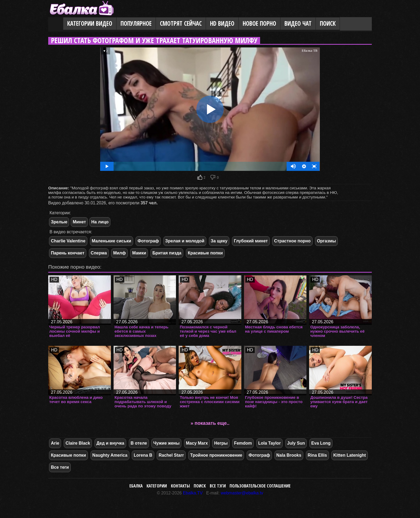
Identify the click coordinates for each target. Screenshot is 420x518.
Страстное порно (292, 241)
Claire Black (78, 443)
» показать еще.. (210, 423)
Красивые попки (205, 253)
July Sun (296, 443)
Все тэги (218, 486)
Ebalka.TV (193, 493)
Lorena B (143, 455)
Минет (79, 222)
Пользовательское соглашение (260, 486)
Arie (55, 443)
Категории (157, 486)
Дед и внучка (110, 443)
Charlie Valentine (68, 241)
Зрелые (59, 222)
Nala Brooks (289, 455)
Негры (221, 443)
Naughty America (110, 455)
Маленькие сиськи (112, 241)
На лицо (100, 222)
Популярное (136, 23)
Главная (56, 24)
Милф (119, 253)
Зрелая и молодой (185, 241)
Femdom (243, 443)
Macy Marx (197, 443)
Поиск (328, 23)
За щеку (219, 241)
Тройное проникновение (216, 455)
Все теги (60, 467)
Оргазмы (326, 241)
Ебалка (136, 486)
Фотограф (148, 241)
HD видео (222, 23)
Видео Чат (298, 23)
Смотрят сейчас (181, 23)
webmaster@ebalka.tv (242, 493)
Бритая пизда (167, 253)
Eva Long (321, 443)
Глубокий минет (251, 241)
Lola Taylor (269, 443)
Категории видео (90, 23)
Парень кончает (68, 253)
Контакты (180, 486)
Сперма (99, 253)
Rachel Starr (171, 455)
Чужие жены (166, 443)
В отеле (139, 443)
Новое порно (259, 23)
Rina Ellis (317, 455)
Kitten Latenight (350, 455)
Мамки (139, 253)
